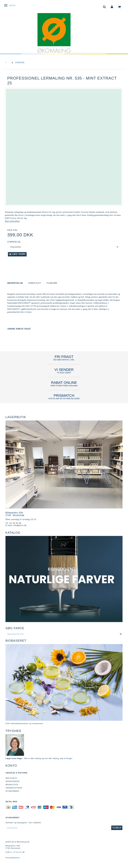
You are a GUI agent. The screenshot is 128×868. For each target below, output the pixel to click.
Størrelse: (14, 242)
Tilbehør (52, 283)
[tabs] (104, 7)
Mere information (12, 221)
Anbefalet (35, 283)
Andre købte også (19, 329)
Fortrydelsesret (13, 858)
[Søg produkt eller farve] (121, 634)
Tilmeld (117, 828)
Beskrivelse (15, 283)
